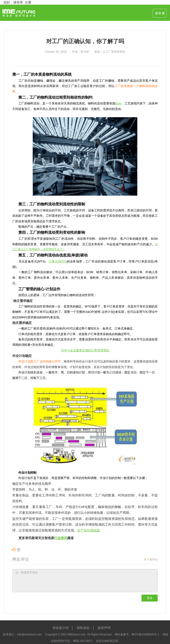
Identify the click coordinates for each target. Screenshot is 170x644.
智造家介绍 (61, 628)
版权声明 (104, 628)
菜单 (160, 13)
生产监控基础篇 (89, 530)
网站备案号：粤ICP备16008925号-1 (137, 634)
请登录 (18, 2)
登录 (150, 598)
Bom (118, 103)
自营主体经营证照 (107, 641)
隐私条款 (83, 628)
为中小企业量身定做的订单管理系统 (85, 350)
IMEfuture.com (77, 634)
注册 (28, 2)
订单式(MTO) (58, 261)
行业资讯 (61, 538)
